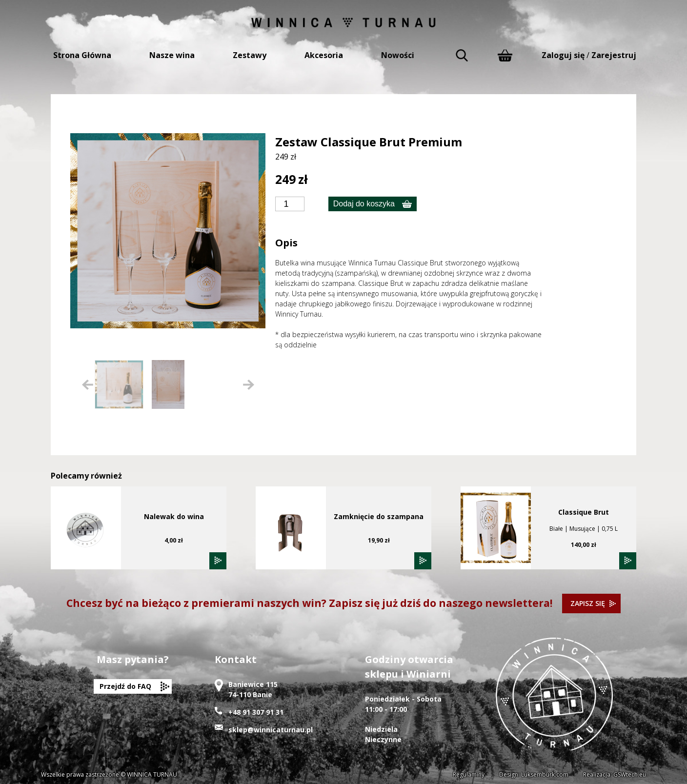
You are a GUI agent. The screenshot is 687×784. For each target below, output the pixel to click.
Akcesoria (324, 55)
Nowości (398, 55)
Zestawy (250, 55)
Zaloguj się (563, 55)
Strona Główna (82, 55)
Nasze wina (172, 55)
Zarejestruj (614, 55)
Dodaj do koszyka (364, 204)
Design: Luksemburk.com (534, 774)
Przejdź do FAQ (125, 686)
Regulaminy (469, 774)
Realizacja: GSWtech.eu (615, 774)
